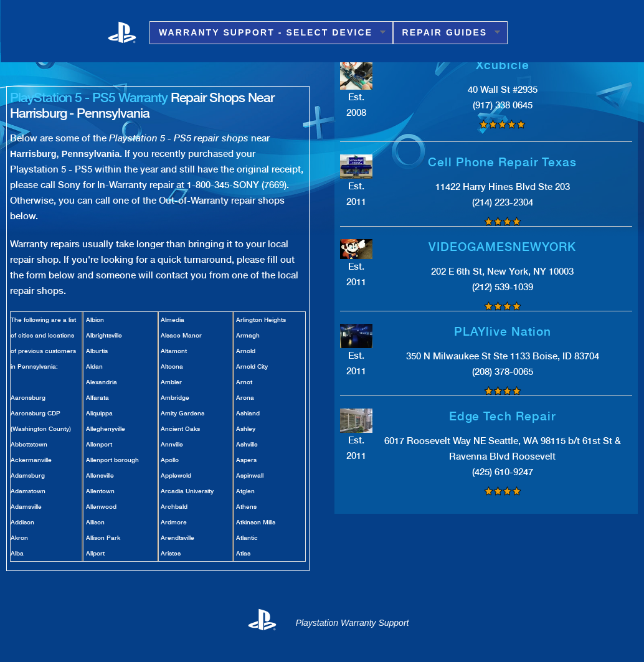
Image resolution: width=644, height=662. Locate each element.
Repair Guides (447, 33)
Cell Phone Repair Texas (502, 162)
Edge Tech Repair (503, 416)
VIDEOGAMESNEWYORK (502, 247)
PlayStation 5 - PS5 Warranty (89, 97)
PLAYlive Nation (503, 332)
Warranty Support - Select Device (268, 33)
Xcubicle (503, 65)
